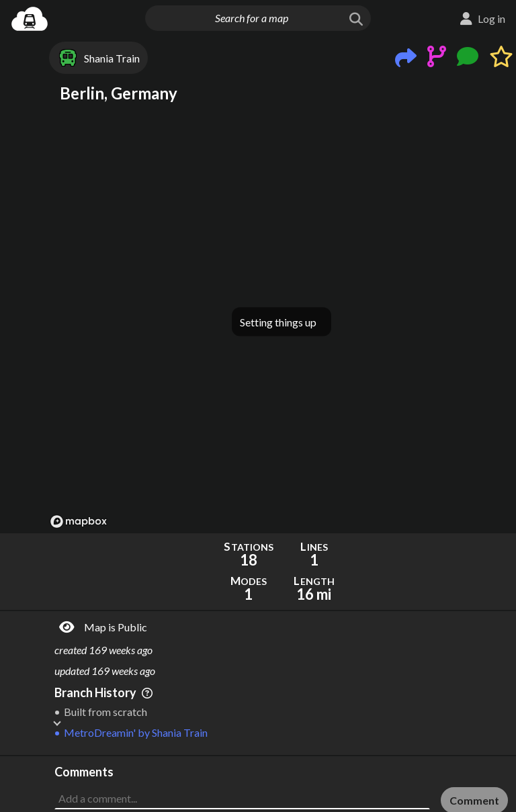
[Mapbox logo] (79, 522)
